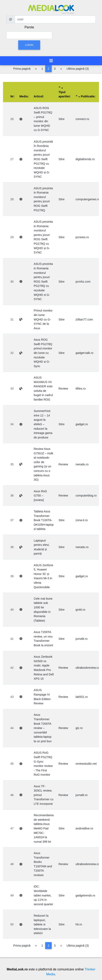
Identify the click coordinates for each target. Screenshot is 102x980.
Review (63, 389)
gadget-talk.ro (85, 353)
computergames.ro (88, 199)
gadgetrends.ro (85, 895)
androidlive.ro (84, 828)
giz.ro (79, 728)
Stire (62, 119)
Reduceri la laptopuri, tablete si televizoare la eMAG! (42, 924)
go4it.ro (81, 610)
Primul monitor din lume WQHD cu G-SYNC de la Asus (43, 319)
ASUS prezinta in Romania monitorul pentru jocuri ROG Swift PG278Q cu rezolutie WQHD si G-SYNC (43, 281)
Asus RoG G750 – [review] (40, 496)
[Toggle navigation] (51, 61)
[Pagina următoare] (61, 69)
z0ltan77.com (84, 319)
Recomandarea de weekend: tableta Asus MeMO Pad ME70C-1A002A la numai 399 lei (44, 828)
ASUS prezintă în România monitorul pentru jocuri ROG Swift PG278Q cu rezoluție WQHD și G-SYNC (43, 159)
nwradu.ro (82, 464)
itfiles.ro (81, 389)
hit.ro (79, 924)
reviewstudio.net (86, 764)
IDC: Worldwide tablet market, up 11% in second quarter (43, 895)
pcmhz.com (83, 282)
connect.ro (82, 119)
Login (29, 45)
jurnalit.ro (82, 639)
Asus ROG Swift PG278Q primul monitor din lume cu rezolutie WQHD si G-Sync (43, 353)
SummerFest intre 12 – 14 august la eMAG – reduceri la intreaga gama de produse (43, 424)
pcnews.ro (82, 237)
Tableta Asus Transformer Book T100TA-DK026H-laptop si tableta (44, 520)
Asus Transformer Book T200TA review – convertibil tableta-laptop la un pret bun (43, 728)
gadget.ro (82, 424)
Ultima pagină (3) (78, 69)
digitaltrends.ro (85, 159)
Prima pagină (22, 69)
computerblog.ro (86, 496)
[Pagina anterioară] (36, 69)
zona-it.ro (82, 520)
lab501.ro (82, 697)
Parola (29, 27)
